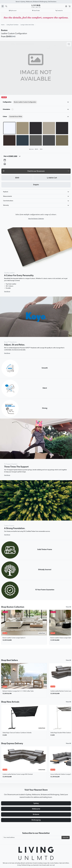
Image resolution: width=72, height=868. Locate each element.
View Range (7, 292)
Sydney (36, 803)
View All (68, 607)
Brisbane (36, 814)
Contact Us (59, 11)
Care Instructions (8, 201)
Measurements (8, 196)
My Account (13, 11)
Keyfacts (6, 192)
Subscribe (66, 837)
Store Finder (36, 11)
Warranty (6, 205)
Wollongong (36, 820)
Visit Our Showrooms (36, 2)
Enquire (36, 185)
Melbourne (36, 809)
